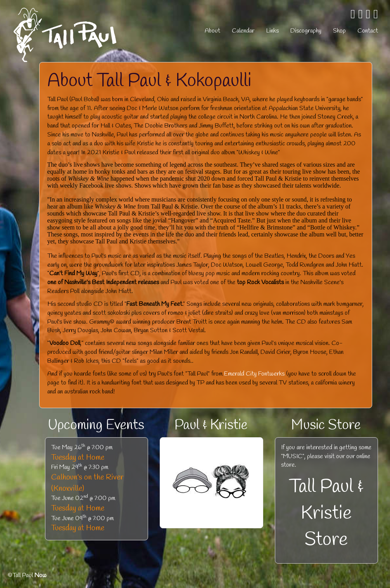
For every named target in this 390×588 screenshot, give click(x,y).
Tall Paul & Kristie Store (326, 513)
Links (272, 31)
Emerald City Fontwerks (254, 374)
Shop (339, 31)
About (212, 31)
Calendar (243, 31)
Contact (368, 31)
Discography (306, 31)
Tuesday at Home (78, 458)
